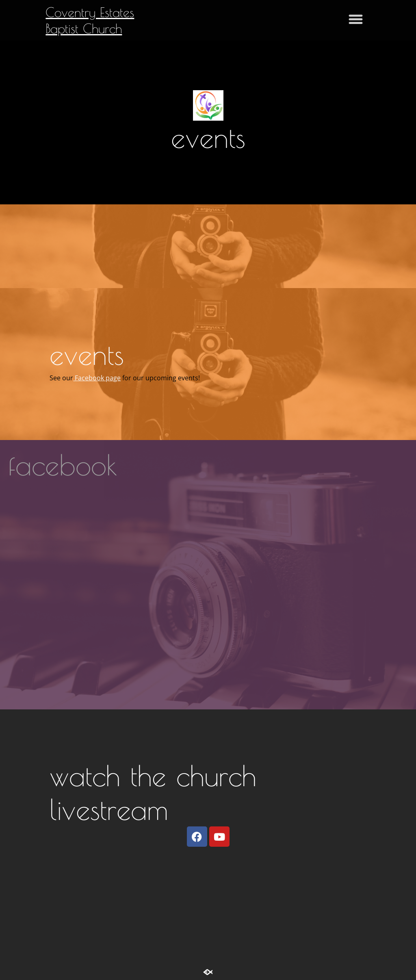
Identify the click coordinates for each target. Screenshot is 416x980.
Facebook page (97, 378)
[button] (356, 19)
